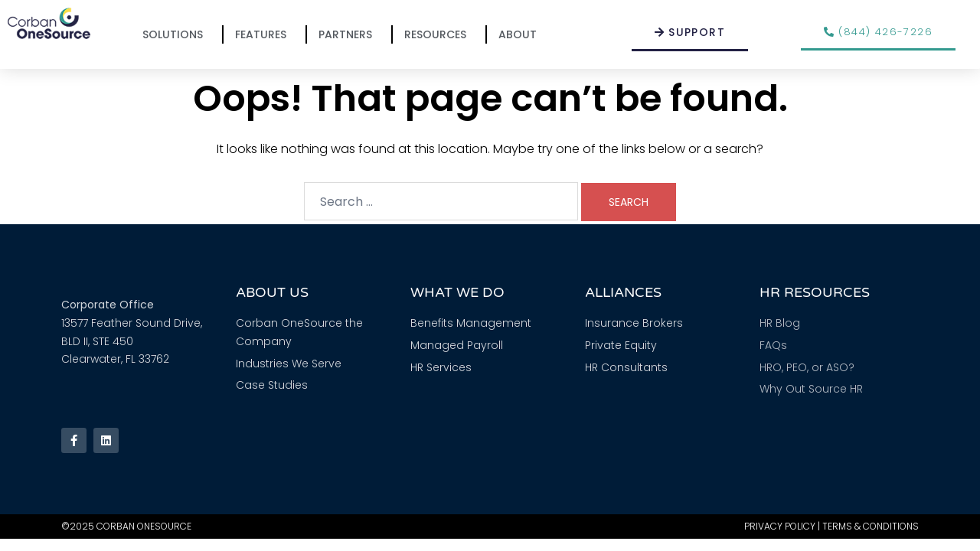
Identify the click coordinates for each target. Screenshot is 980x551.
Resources (439, 34)
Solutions (176, 34)
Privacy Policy (780, 526)
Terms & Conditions (871, 526)
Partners (349, 34)
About (521, 34)
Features (265, 34)
